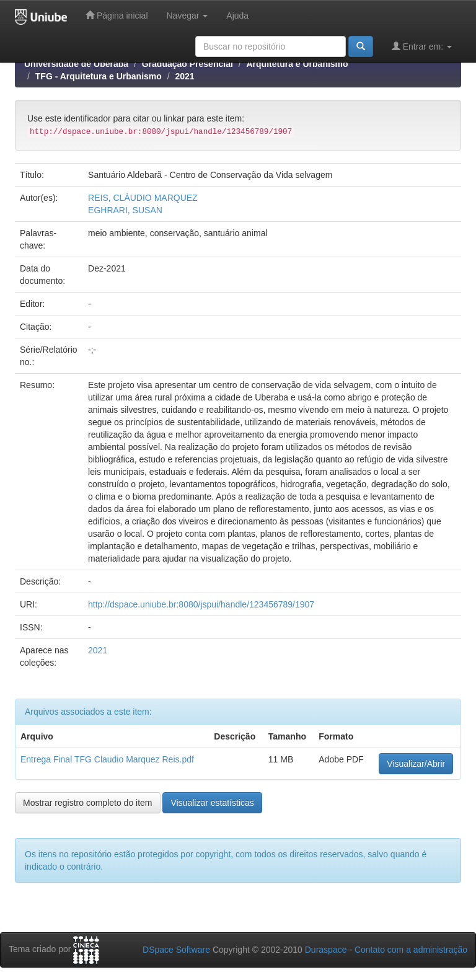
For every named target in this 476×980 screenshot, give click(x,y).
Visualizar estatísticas (212, 803)
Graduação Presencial (187, 64)
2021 (185, 76)
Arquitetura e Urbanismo (297, 64)
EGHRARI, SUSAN (125, 210)
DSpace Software (176, 950)
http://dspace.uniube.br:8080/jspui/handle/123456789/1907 (201, 604)
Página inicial (117, 15)
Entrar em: (422, 46)
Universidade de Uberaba (76, 64)
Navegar (187, 15)
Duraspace (326, 950)
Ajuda (237, 15)
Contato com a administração (411, 950)
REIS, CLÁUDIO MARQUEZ (143, 198)
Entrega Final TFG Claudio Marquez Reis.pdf (107, 759)
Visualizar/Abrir (416, 764)
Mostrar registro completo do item (88, 803)
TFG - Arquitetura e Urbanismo (99, 76)
